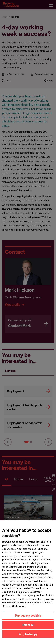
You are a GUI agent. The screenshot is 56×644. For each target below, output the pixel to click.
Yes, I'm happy (28, 636)
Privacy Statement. (14, 608)
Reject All (28, 627)
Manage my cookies (28, 617)
